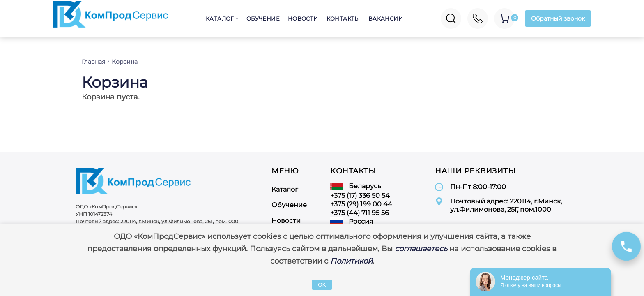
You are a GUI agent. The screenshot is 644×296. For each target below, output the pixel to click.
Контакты (343, 18)
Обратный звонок (558, 18)
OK (322, 285)
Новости (303, 18)
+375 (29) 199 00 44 (361, 204)
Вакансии (386, 18)
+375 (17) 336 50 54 (360, 195)
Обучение (263, 18)
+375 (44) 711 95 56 (360, 213)
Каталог (220, 18)
